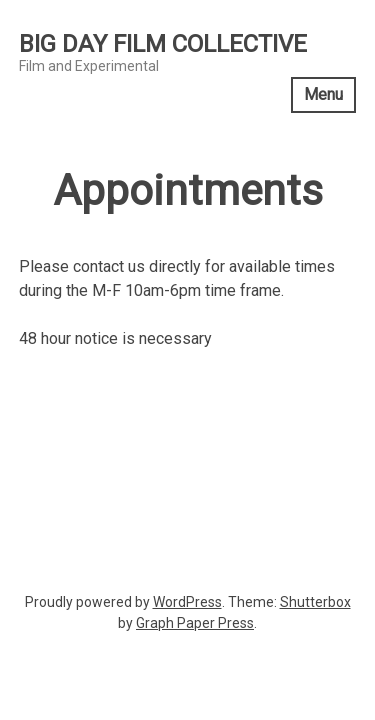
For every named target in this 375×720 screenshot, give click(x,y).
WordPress (187, 602)
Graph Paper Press (195, 623)
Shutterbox (315, 602)
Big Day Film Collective (163, 44)
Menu (323, 94)
